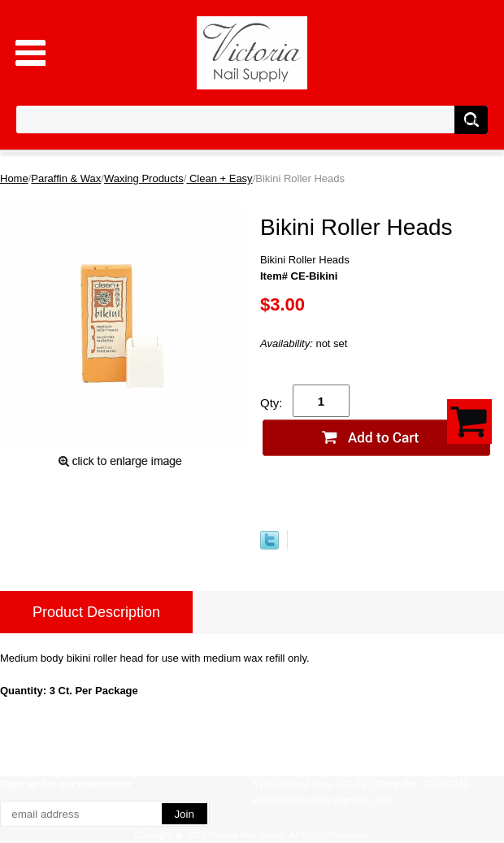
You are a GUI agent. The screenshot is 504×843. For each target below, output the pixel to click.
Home (14, 178)
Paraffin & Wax (66, 178)
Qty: (272, 403)
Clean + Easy (219, 178)
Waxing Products (144, 178)
